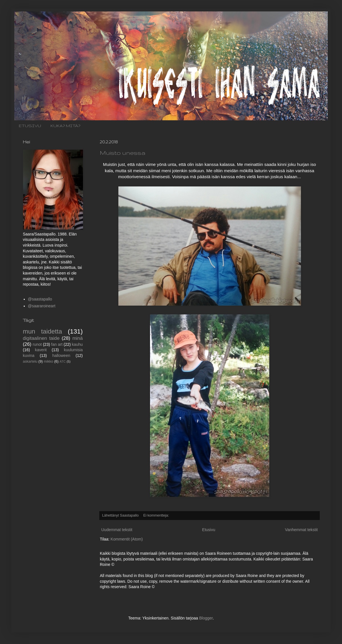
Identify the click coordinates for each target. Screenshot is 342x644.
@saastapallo (40, 299)
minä (78, 338)
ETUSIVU (30, 126)
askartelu (30, 361)
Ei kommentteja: (157, 515)
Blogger (206, 618)
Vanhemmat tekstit (301, 530)
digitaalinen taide (41, 338)
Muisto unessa (123, 153)
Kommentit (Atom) (127, 539)
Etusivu (209, 530)
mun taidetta (42, 331)
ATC (63, 361)
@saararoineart (42, 306)
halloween (61, 355)
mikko (49, 361)
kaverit (41, 350)
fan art (57, 344)
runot (37, 344)
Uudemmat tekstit (117, 530)
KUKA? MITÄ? (65, 126)
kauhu (77, 344)
